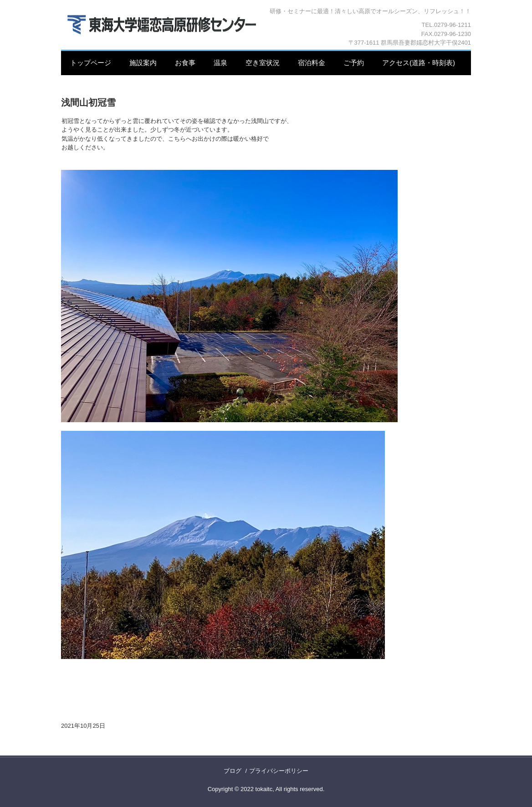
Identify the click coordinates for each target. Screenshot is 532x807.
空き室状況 (263, 63)
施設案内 (143, 63)
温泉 (220, 63)
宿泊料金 (312, 63)
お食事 (185, 63)
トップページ (91, 63)
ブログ (233, 771)
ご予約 (354, 63)
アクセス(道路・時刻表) (419, 63)
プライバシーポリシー (279, 771)
